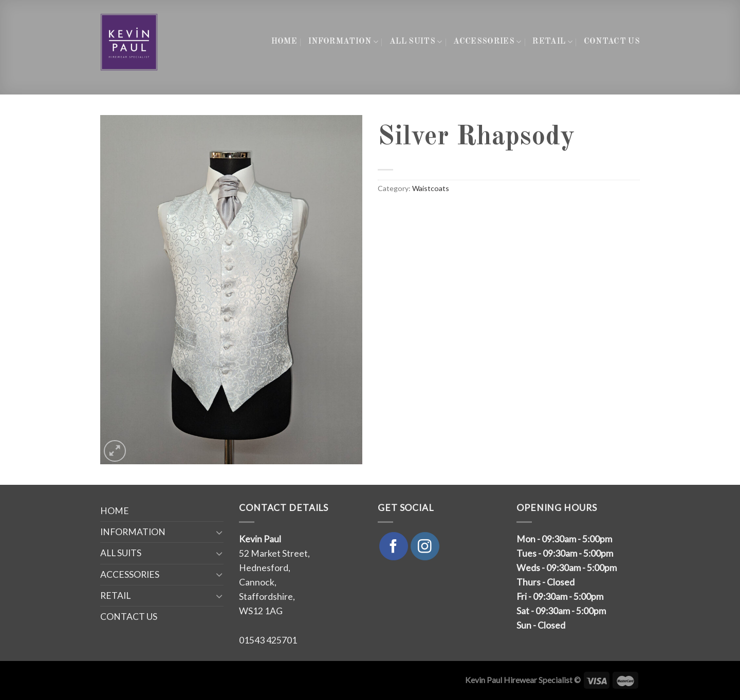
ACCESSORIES (487, 42)
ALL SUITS (416, 42)
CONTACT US (612, 42)
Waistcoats (431, 188)
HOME (284, 42)
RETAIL (552, 42)
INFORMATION (343, 42)
